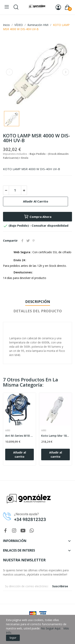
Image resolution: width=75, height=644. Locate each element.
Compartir (22, 241)
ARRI (8, 431)
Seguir (13, 638)
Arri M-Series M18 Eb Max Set (19, 436)
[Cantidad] (15, 190)
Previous (9, 72)
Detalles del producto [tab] (38, 311)
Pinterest (34, 241)
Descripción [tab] (38, 302)
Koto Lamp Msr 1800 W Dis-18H (55, 436)
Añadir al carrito (36, 201)
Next (66, 72)
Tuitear (28, 241)
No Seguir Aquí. (51, 628)
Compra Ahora (38, 217)
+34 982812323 (30, 519)
